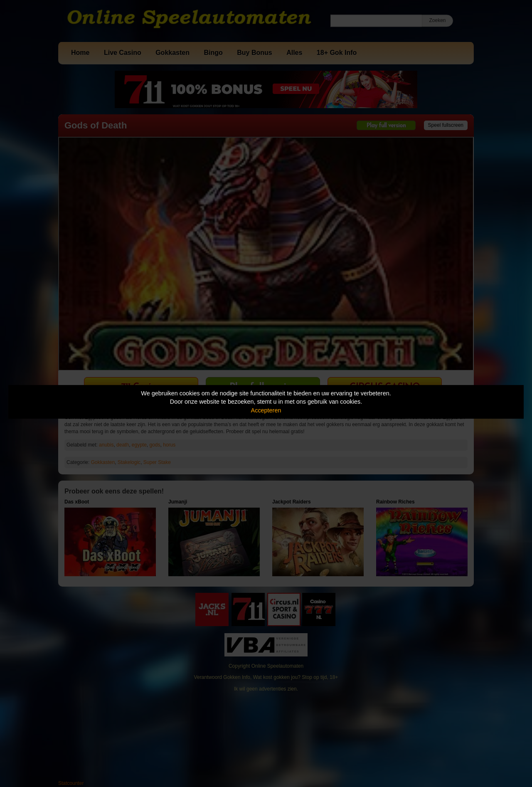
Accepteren (266, 410)
